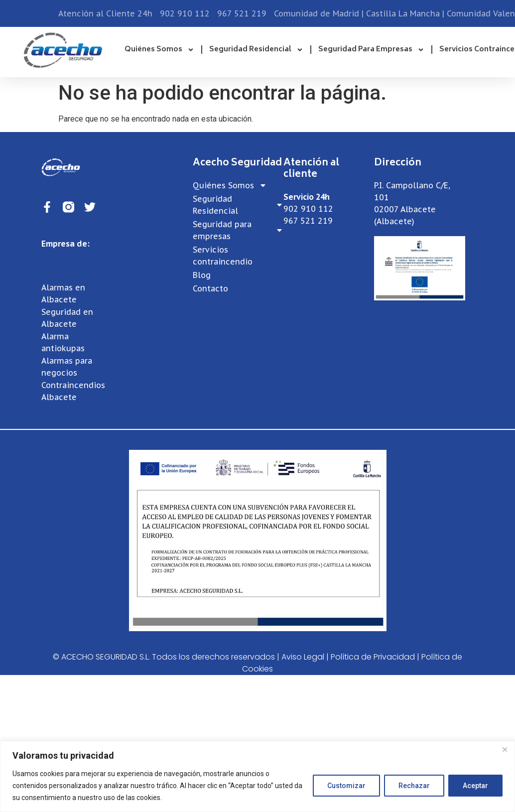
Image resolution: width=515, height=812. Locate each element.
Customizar (346, 786)
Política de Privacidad (373, 657)
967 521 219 (308, 221)
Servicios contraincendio (223, 256)
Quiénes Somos (159, 50)
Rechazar (414, 786)
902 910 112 (308, 209)
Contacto (210, 288)
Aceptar (475, 786)
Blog (202, 275)
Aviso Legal (303, 657)
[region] (257, 776)
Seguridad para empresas (371, 50)
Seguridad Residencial (256, 50)
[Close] (505, 749)
